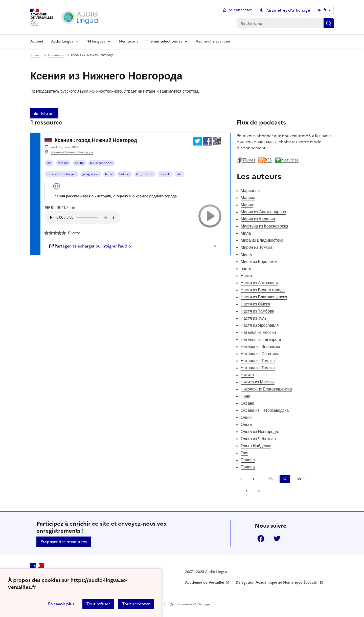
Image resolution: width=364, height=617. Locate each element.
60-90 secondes (101, 163)
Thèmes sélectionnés (164, 41)
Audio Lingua (62, 41)
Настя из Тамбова (257, 311)
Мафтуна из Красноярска (264, 226)
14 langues (96, 41)
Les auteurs (56, 55)
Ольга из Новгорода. (260, 431)
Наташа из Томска (258, 361)
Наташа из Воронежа (260, 346)
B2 (49, 163)
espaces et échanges (61, 174)
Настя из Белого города (263, 290)
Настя (246, 276)
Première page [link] (241, 479)
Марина (248, 198)
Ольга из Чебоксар (258, 439)
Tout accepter (136, 604)
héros (109, 174)
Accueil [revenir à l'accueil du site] (36, 55)
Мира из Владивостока (262, 240)
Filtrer (47, 113)
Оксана (247, 403)
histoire (125, 174)
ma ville (165, 174)
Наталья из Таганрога (261, 339)
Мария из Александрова (263, 212)
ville (179, 174)
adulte (79, 163)
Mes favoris (129, 41)
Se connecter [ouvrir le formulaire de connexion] (240, 10)
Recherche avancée (213, 41)
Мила (246, 233)
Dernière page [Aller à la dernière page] (259, 491)
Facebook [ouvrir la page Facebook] (261, 539)
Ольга (246, 424)
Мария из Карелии (258, 219)
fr (325, 10)
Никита (247, 375)
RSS (265, 160)
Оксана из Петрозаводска (265, 410)
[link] (255, 479)
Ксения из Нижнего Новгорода (72, 152)
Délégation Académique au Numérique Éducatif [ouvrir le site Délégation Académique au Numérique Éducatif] (277, 582)
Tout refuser (98, 604)
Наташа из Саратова (260, 354)
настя (246, 269)
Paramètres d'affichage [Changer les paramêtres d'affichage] (288, 10)
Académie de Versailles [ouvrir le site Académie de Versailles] (205, 582)
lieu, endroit (145, 174)
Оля (244, 453)
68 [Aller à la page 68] (299, 479)
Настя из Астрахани (259, 283)
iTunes (246, 160)
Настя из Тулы (254, 318)
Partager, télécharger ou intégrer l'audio (90, 246)
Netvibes (287, 160)
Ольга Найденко (256, 446)
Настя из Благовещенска (264, 297)
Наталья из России (258, 332)
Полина (248, 460)
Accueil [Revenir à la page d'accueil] (37, 41)
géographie (91, 174)
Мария (247, 205)
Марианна (250, 191)
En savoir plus (61, 604)
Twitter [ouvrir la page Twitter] (277, 539)
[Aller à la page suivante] (245, 491)
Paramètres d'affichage (193, 604)
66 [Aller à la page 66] (270, 479)
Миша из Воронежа (259, 261)
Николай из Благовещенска (266, 389)
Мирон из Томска (257, 247)
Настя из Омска (255, 304)
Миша (246, 254)
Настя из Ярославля (260, 325)
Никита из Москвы (258, 382)
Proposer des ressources (64, 542)
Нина (245, 396)
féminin (63, 163)
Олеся (247, 417)
